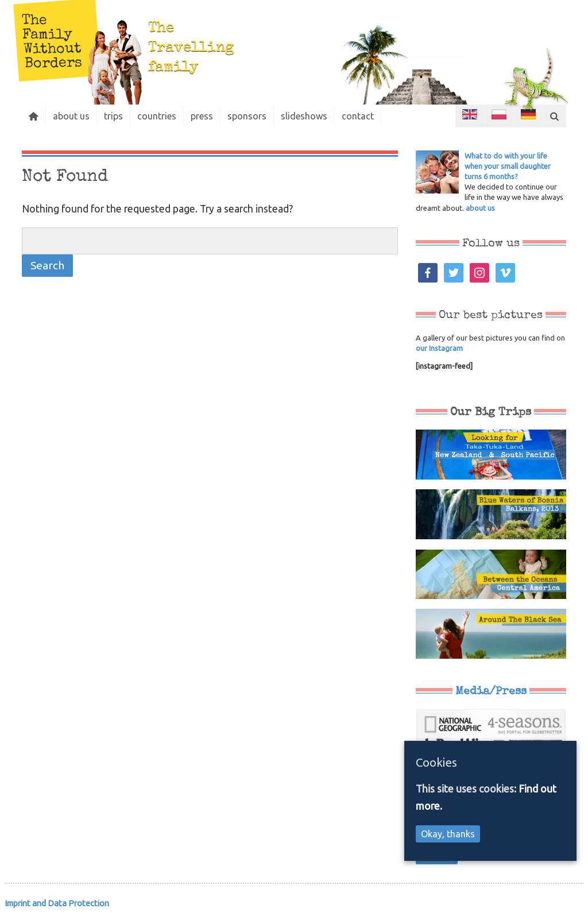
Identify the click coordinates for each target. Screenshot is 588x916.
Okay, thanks (448, 834)
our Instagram (439, 348)
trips (113, 116)
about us (71, 116)
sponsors (247, 116)
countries (157, 116)
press (202, 116)
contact (358, 116)
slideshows (304, 116)
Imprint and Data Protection (57, 903)
